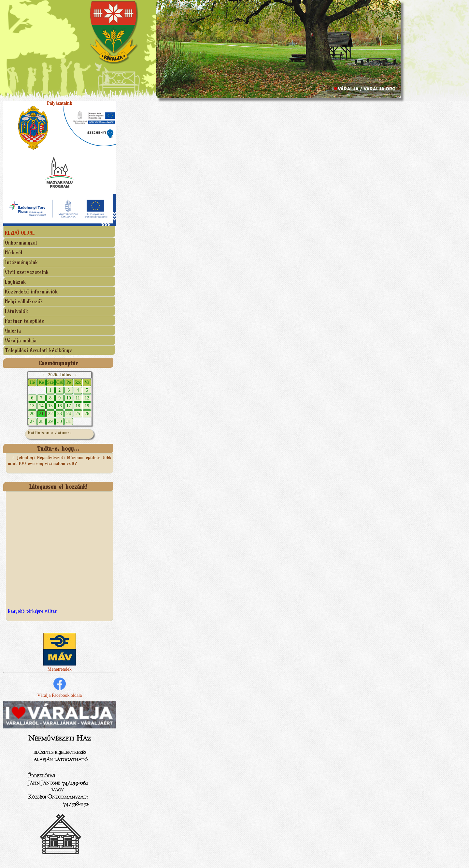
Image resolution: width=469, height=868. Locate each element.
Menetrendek (60, 667)
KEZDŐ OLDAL (20, 233)
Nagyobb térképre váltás (32, 611)
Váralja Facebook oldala (59, 687)
